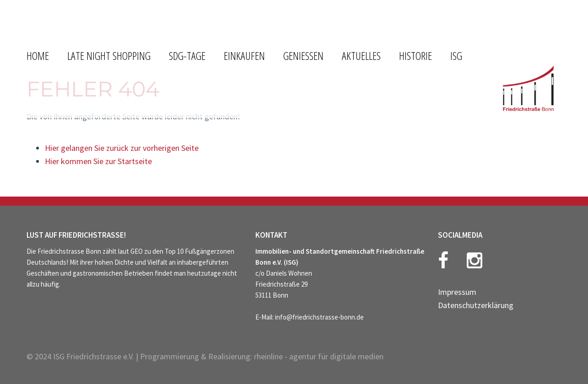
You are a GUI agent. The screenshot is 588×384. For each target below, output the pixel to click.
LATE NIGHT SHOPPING (109, 56)
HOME (38, 56)
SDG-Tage (187, 56)
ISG (456, 56)
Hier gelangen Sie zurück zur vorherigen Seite (122, 148)
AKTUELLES (361, 56)
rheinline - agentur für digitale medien (319, 356)
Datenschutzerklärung (476, 305)
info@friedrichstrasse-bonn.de (319, 317)
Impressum (457, 292)
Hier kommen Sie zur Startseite (98, 161)
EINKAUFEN (244, 56)
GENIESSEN (303, 56)
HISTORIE (415, 56)
